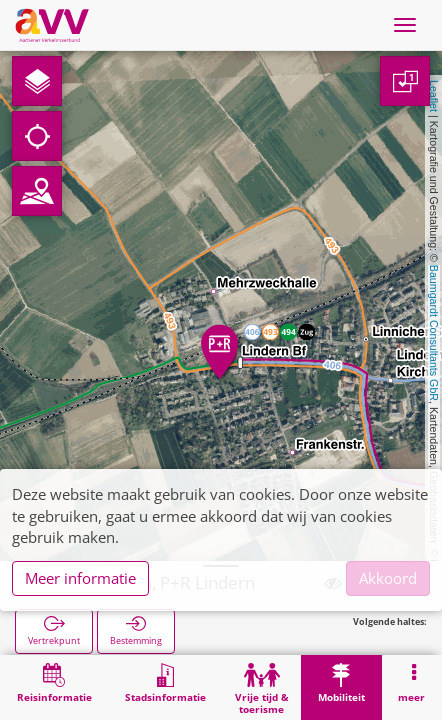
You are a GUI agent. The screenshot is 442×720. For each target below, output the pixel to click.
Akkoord (388, 578)
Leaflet (434, 96)
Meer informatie (80, 578)
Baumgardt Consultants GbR (434, 333)
